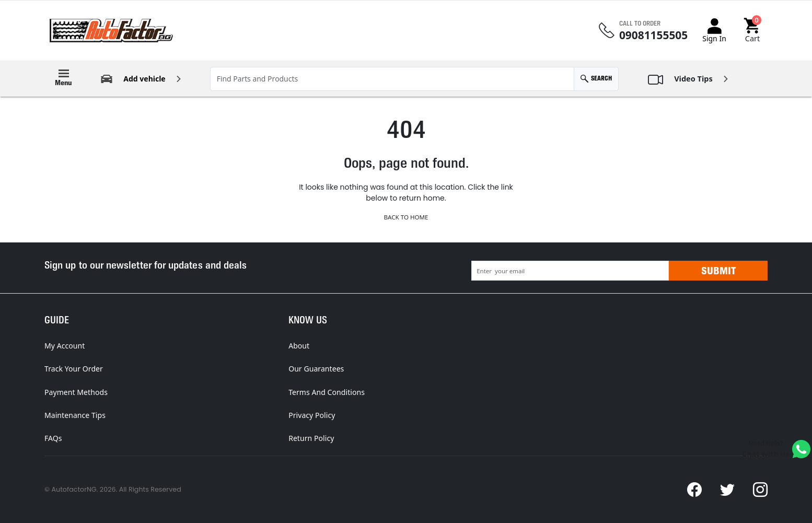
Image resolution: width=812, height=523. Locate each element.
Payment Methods (76, 392)
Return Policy (311, 438)
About (299, 346)
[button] (753, 31)
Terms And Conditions (327, 392)
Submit (718, 271)
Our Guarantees (316, 369)
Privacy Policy (312, 415)
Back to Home (406, 217)
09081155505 (653, 35)
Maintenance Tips (75, 415)
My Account (65, 346)
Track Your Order (74, 369)
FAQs (53, 438)
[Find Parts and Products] (392, 79)
